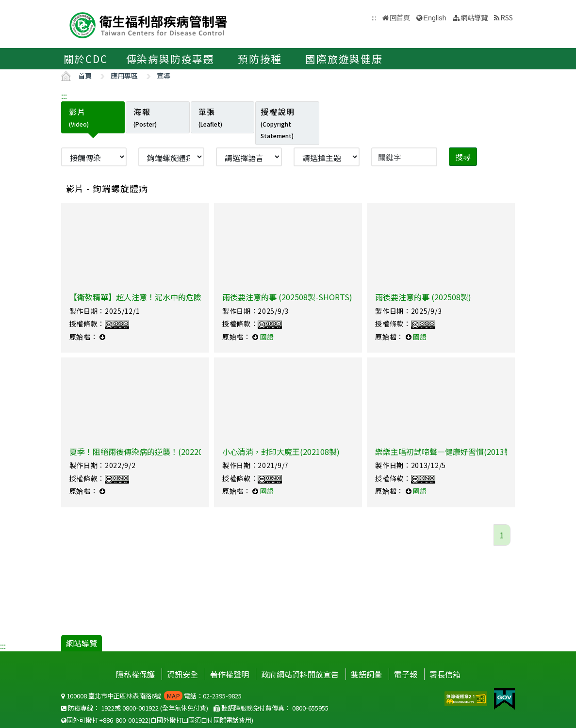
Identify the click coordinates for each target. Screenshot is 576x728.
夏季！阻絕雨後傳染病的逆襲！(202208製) (144, 452)
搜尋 (463, 157)
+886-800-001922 (124, 720)
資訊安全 (182, 674)
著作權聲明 (230, 674)
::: (64, 96)
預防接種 (260, 59)
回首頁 (400, 17)
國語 (267, 337)
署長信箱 (445, 674)
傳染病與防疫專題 (170, 59)
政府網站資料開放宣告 (300, 674)
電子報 (406, 674)
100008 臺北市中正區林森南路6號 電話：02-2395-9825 (151, 696)
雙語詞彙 (366, 674)
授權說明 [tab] (278, 123)
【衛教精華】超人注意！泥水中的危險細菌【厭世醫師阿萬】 (174, 297)
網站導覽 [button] (474, 17)
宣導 (164, 75)
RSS (507, 17)
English (435, 18)
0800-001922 (140, 708)
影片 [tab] (79, 117)
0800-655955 (310, 708)
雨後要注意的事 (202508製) (423, 297)
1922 (108, 708)
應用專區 (124, 75)
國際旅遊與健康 (344, 59)
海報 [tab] (145, 117)
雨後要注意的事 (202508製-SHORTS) (287, 297)
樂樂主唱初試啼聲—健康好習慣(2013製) (445, 452)
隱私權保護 (135, 674)
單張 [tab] (210, 117)
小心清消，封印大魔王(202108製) (281, 452)
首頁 (85, 75)
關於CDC (86, 59)
